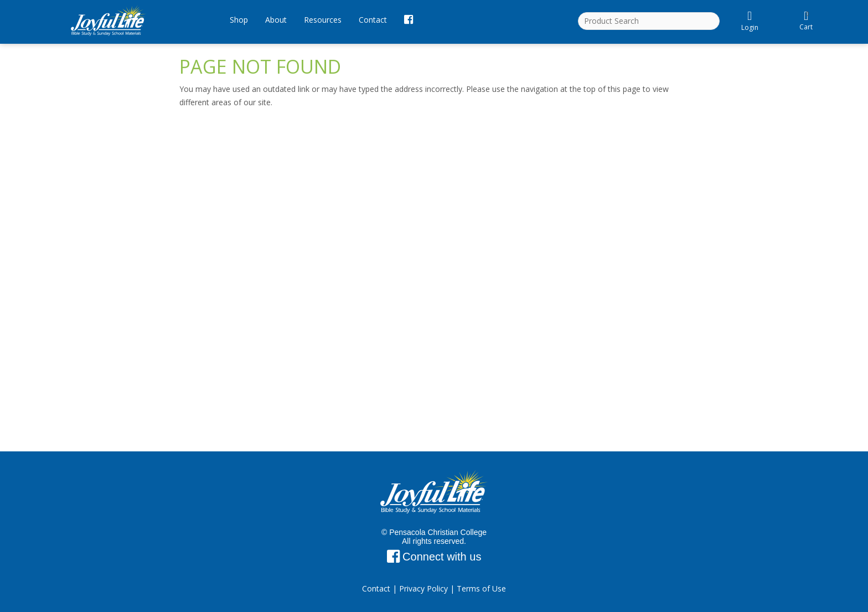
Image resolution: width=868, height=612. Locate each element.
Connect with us (434, 557)
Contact (373, 20)
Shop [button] (239, 20)
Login (750, 21)
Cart (807, 20)
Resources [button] (323, 20)
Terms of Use (481, 588)
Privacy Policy (423, 588)
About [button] (276, 20)
